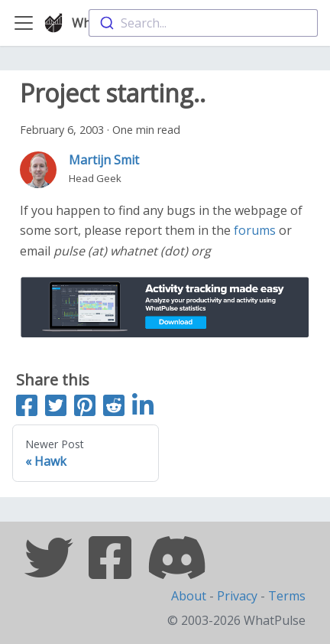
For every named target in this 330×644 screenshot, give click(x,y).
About (189, 596)
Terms (287, 596)
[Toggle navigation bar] (24, 23)
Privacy (237, 596)
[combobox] (203, 23)
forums (255, 230)
